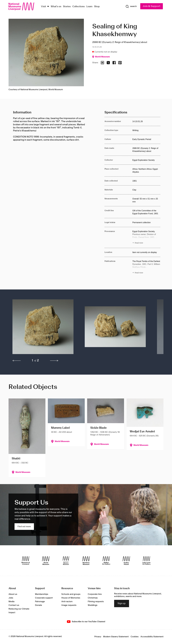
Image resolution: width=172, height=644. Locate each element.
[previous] (17, 361)
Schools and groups (71, 594)
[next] (54, 361)
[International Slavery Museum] (66, 561)
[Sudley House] (126, 561)
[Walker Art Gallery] (106, 561)
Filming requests (96, 602)
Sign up (122, 604)
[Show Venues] (48, 7)
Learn (89, 7)
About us (13, 594)
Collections (79, 7)
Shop (97, 7)
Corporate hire (95, 594)
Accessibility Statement (152, 637)
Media (11, 602)
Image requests (69, 605)
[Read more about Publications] (146, 267)
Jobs (11, 598)
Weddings (93, 605)
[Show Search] (131, 6)
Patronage (40, 602)
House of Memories (71, 598)
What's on (56, 7)
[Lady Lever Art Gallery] (146, 561)
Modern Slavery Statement (116, 637)
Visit (44, 7)
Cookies (135, 637)
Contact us (14, 605)
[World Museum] (46, 561)
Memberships (42, 594)
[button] (44, 328)
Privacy (98, 637)
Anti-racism (67, 602)
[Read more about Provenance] (146, 237)
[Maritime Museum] (86, 561)
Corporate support (44, 598)
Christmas (93, 598)
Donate (39, 605)
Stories (67, 7)
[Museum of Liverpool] (26, 561)
